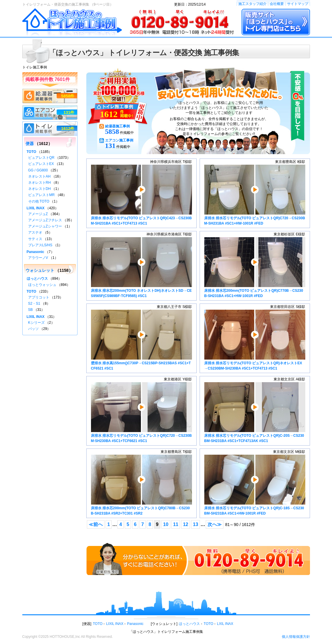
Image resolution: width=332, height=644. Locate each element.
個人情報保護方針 (296, 637)
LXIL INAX (225, 624)
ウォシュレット (40, 270)
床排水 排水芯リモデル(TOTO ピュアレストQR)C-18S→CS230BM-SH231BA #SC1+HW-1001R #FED (255, 485)
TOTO (32, 152)
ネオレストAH (39, 176)
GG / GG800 (38, 170)
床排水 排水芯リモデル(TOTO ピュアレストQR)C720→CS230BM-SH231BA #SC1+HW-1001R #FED (255, 195)
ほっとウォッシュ (42, 285)
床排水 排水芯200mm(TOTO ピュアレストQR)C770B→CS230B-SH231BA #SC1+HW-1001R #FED (255, 268)
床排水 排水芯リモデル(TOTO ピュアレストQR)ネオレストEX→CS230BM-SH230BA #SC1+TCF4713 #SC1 (255, 340)
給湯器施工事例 (117, 126)
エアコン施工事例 (119, 140)
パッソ (33, 329)
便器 (30, 144)
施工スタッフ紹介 (252, 4)
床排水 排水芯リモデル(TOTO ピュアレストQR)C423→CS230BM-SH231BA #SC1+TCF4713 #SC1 (141, 195)
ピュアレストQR (41, 158)
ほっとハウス (37, 279)
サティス (35, 239)
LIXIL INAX (36, 208)
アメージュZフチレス (45, 220)
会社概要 (277, 4)
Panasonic (36, 252)
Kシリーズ (36, 323)
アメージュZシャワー (45, 226)
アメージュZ (38, 214)
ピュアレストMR (42, 195)
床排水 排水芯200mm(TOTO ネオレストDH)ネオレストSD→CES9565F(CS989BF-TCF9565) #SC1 (141, 268)
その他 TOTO (39, 201)
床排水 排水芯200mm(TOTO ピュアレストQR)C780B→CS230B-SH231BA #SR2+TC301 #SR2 (141, 485)
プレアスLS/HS (40, 245)
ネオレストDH (39, 189)
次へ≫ (215, 524)
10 (166, 524)
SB (31, 310)
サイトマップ (298, 4)
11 (176, 524)
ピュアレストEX (41, 164)
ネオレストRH (39, 183)
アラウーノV (38, 258)
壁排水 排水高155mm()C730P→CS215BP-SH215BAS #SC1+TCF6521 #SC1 (141, 340)
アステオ (35, 232)
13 (196, 524)
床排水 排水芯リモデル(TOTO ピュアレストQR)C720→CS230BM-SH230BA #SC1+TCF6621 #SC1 (141, 413)
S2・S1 (34, 304)
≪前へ (96, 524)
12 (186, 524)
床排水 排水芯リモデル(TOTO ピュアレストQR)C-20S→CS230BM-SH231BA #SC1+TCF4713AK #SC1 (255, 413)
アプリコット (39, 297)
